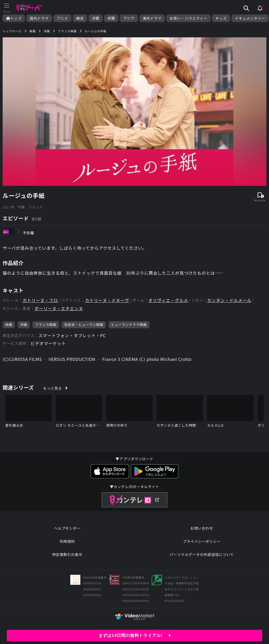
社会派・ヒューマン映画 (84, 324)
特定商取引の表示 (67, 554)
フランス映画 (46, 324)
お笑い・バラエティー (188, 18)
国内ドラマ (39, 18)
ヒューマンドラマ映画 (129, 324)
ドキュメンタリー (250, 18)
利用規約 (67, 541)
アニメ (62, 18)
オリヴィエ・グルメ (168, 300)
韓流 (80, 18)
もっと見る (52, 388)
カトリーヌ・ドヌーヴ (107, 300)
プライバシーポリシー (202, 541)
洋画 (96, 18)
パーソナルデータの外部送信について (202, 554)
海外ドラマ (152, 18)
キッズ (221, 18)
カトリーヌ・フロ (40, 300)
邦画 (111, 18)
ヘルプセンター (67, 528)
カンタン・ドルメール (229, 300)
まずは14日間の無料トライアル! (135, 635)
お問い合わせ (202, 528)
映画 (9, 324)
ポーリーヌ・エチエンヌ (59, 308)
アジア (129, 18)
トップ (14, 18)
